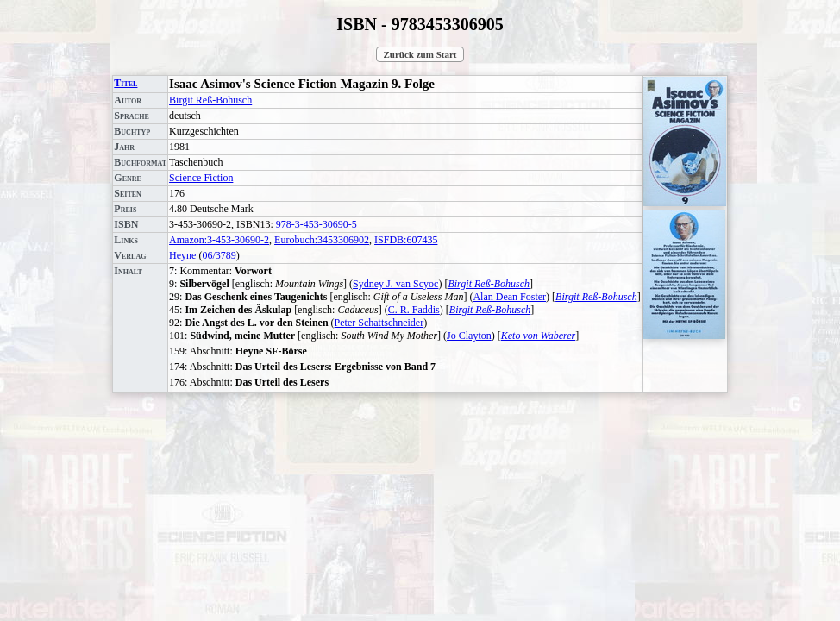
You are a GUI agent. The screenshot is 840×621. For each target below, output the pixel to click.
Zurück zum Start (420, 54)
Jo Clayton (469, 336)
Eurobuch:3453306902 (322, 240)
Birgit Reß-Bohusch (210, 100)
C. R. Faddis (414, 310)
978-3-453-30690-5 (317, 224)
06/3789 (219, 255)
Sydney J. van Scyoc (395, 284)
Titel (125, 83)
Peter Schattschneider (379, 323)
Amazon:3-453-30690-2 (219, 240)
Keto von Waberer (538, 336)
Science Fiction (201, 178)
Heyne (182, 255)
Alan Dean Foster (509, 297)
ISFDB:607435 (406, 240)
